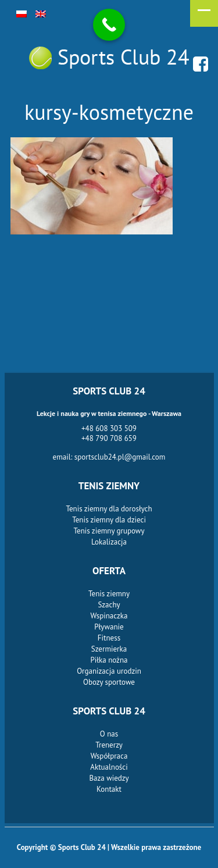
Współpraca (109, 756)
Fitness (109, 638)
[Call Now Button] (109, 25)
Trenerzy (109, 745)
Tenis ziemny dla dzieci (109, 520)
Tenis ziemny (109, 594)
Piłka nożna (109, 660)
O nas (109, 734)
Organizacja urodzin (109, 671)
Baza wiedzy (109, 778)
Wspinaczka (109, 616)
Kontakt (109, 789)
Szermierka (109, 649)
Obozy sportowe (109, 682)
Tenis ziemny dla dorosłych (109, 509)
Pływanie (109, 627)
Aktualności (109, 767)
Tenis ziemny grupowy (109, 531)
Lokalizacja (109, 542)
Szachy (109, 605)
